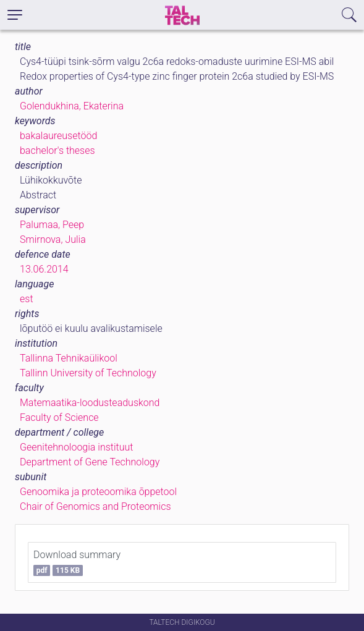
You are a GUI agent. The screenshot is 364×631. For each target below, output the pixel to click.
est (27, 299)
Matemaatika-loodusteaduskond (90, 403)
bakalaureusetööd (58, 136)
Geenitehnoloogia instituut (76, 447)
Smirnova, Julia (53, 239)
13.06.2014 (44, 269)
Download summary (77, 562)
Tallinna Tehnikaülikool (69, 358)
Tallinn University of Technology (88, 373)
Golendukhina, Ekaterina (72, 106)
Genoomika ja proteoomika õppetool (98, 492)
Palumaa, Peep (52, 225)
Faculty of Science (59, 417)
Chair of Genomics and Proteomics (95, 506)
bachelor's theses (57, 150)
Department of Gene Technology (90, 462)
